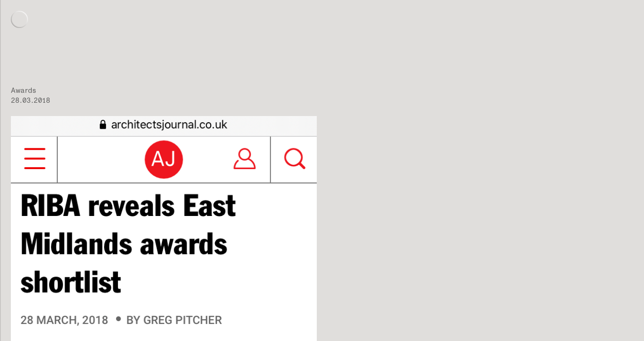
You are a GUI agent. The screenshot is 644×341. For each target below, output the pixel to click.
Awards (23, 90)
